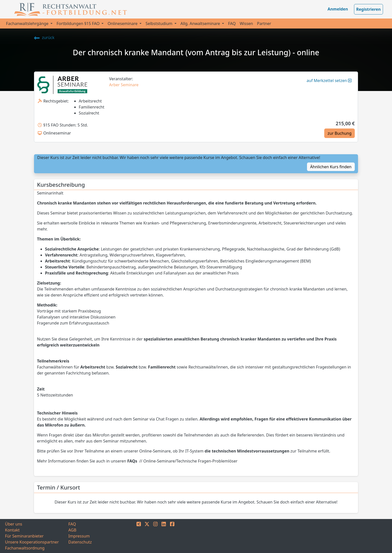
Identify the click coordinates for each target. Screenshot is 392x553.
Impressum (79, 536)
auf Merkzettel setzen (329, 80)
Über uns (14, 524)
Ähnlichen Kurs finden (331, 167)
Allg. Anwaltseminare (201, 23)
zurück (44, 37)
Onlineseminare (123, 23)
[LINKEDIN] (164, 536)
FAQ (232, 23)
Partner (264, 23)
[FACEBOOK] (172, 536)
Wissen (246, 23)
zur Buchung (339, 133)
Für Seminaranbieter (24, 536)
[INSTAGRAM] (155, 536)
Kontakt (12, 530)
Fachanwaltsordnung (25, 548)
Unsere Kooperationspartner (32, 542)
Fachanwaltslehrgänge (28, 23)
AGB (72, 530)
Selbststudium (159, 23)
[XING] (139, 536)
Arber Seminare (124, 85)
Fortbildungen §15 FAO (78, 23)
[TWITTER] (147, 536)
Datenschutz (80, 542)
